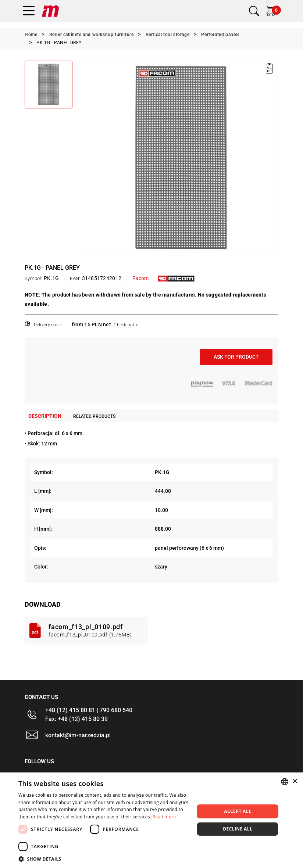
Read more (164, 817)
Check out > (126, 325)
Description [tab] (45, 416)
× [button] (295, 781)
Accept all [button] (238, 811)
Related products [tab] (94, 416)
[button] (104, 859)
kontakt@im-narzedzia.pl (78, 735)
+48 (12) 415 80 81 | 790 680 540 (89, 710)
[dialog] (151, 820)
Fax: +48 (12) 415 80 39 (76, 719)
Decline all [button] (238, 829)
